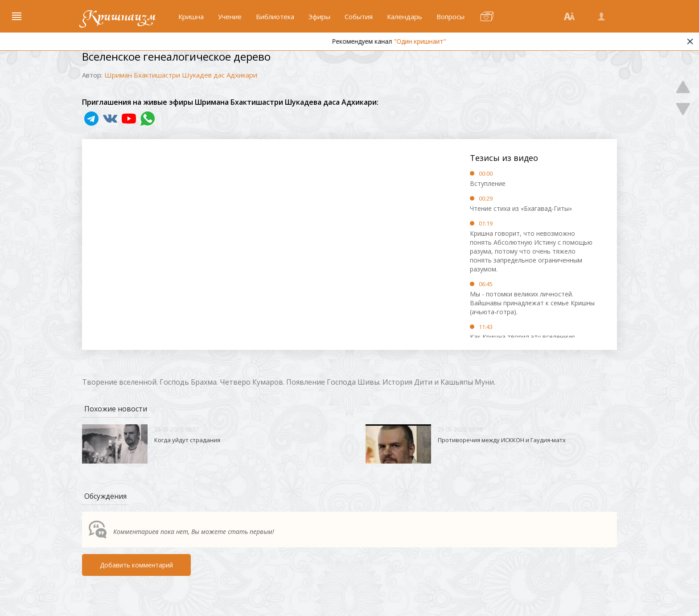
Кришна (191, 16)
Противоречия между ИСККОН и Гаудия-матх (502, 440)
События (359, 16)
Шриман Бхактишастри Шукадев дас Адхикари (181, 75)
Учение (230, 16)
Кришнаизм (119, 16)
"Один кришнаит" (438, 41)
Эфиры (319, 16)
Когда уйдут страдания (187, 440)
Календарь (405, 16)
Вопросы (450, 16)
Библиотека (275, 16)
